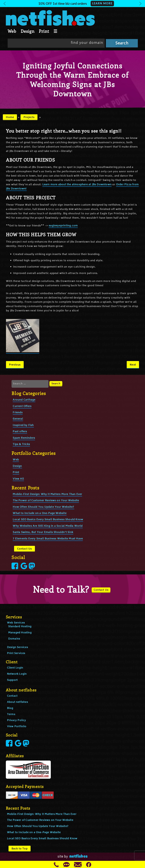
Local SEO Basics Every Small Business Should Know (48, 520)
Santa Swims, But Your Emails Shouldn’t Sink (43, 532)
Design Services (18, 647)
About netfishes (18, 702)
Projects (29, 117)
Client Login (15, 668)
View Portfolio (17, 727)
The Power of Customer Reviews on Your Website (46, 501)
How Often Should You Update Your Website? (43, 507)
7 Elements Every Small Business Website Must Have (48, 539)
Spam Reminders (24, 438)
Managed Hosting (20, 633)
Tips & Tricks (21, 444)
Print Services (16, 653)
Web (12, 31)
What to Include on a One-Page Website (40, 513)
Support (12, 680)
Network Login (17, 674)
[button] (72, 4)
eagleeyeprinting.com (63, 226)
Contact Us (24, 549)
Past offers (20, 432)
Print (44, 31)
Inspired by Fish (23, 425)
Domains (14, 639)
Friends (18, 413)
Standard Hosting (20, 627)
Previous (15, 365)
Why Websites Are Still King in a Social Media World (48, 526)
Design (28, 31)
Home (10, 117)
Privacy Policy (17, 720)
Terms (11, 714)
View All (18, 479)
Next (133, 365)
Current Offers (22, 406)
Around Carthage (24, 400)
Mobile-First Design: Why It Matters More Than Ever (47, 494)
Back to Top (20, 849)
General (18, 419)
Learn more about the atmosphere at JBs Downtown (77, 185)
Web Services (16, 623)
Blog (10, 708)
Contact (12, 696)
